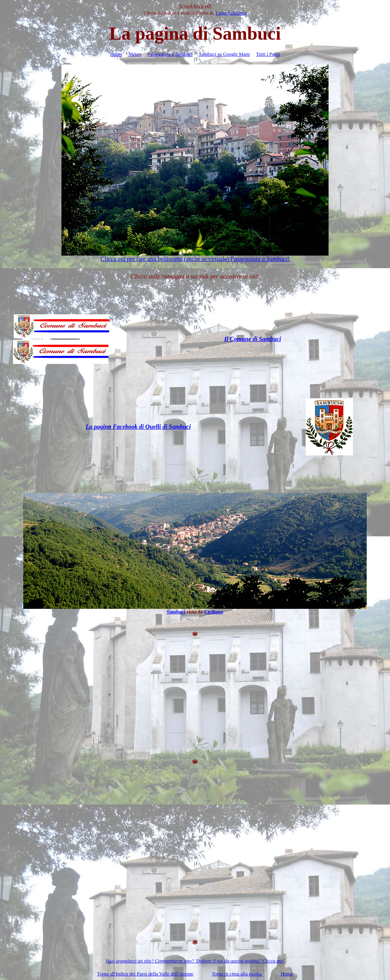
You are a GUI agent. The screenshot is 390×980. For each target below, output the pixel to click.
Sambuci (176, 612)
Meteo (135, 54)
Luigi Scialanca (231, 13)
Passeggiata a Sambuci (170, 54)
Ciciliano (214, 612)
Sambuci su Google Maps (224, 54)
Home (116, 54)
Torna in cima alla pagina (237, 974)
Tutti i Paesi (268, 54)
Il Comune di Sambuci (252, 339)
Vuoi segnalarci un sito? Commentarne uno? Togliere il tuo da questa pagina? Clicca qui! (195, 961)
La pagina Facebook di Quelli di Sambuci (138, 427)
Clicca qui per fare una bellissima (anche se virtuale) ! (195, 259)
